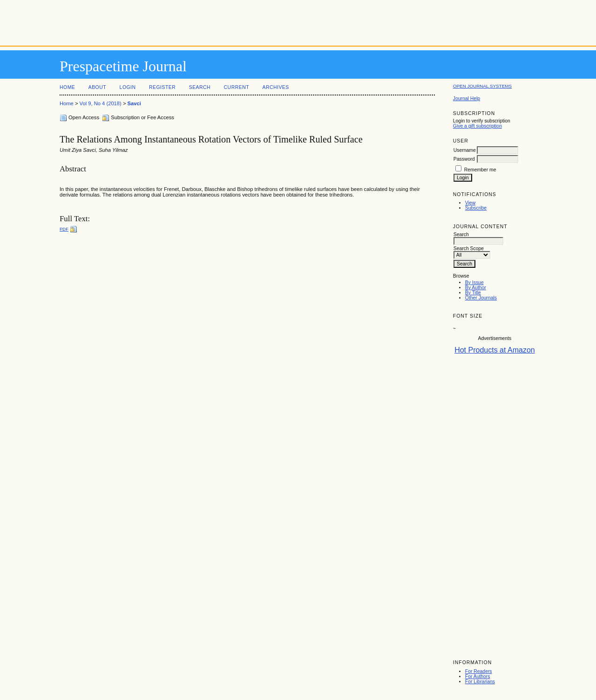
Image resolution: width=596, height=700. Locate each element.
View (470, 203)
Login (128, 87)
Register (162, 87)
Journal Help (467, 99)
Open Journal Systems (482, 86)
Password (464, 159)
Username (465, 150)
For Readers (479, 671)
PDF (64, 229)
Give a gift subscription (477, 126)
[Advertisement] (298, 21)
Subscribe (476, 208)
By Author (476, 288)
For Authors (478, 676)
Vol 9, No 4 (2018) (101, 103)
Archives (275, 87)
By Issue (474, 282)
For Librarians (480, 682)
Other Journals (481, 298)
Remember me (480, 170)
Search (200, 87)
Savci (134, 103)
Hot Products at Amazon (495, 350)
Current (237, 87)
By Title (473, 293)
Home (67, 87)
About (97, 87)
